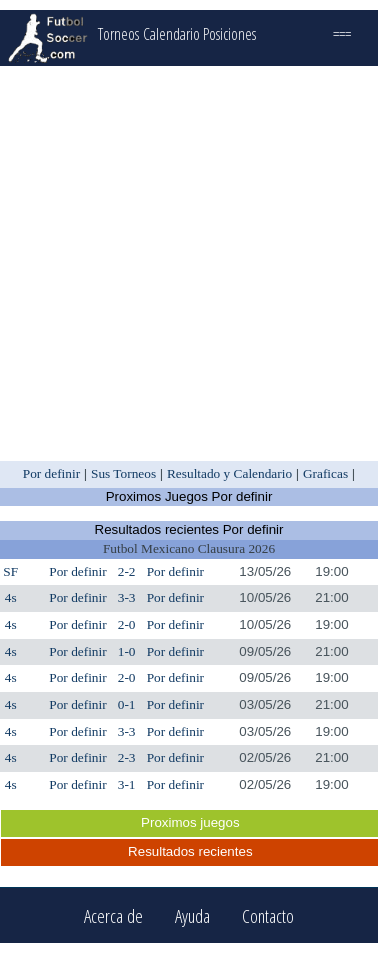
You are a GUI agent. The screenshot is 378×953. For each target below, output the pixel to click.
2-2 (127, 571)
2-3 (127, 757)
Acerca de (113, 915)
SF (10, 571)
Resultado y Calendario (229, 473)
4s (11, 597)
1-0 (127, 651)
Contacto (268, 915)
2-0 (127, 624)
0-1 (127, 704)
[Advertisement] (187, 263)
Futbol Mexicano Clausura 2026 (189, 548)
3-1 (127, 784)
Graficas (325, 473)
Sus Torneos (123, 473)
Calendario (171, 34)
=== (342, 34)
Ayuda (192, 915)
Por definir (51, 473)
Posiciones (229, 34)
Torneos (118, 34)
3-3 (127, 597)
